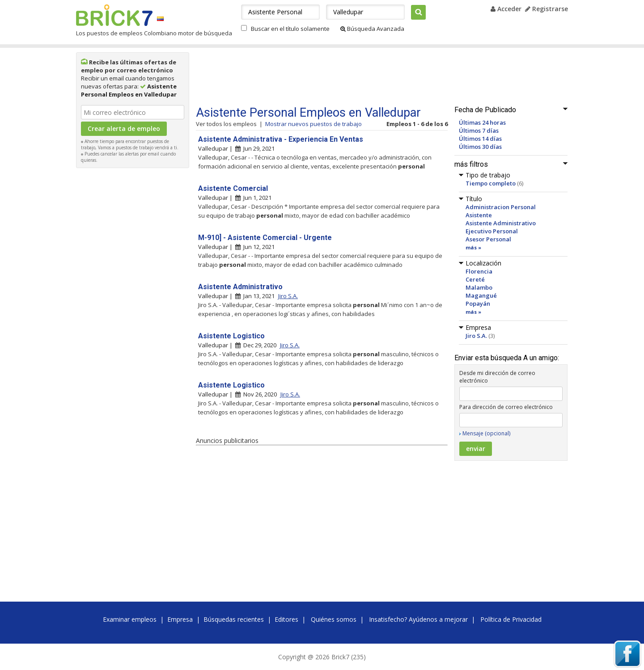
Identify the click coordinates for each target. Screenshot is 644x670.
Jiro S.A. (476, 336)
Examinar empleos (130, 619)
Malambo (479, 287)
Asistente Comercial (233, 188)
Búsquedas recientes (234, 619)
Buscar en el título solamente (290, 29)
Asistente (479, 215)
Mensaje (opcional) (486, 433)
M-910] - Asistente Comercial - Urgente (265, 238)
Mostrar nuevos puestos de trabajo (314, 124)
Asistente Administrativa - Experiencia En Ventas (281, 139)
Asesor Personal (488, 239)
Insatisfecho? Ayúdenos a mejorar (418, 619)
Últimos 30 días (480, 147)
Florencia (479, 271)
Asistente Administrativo (501, 223)
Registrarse (547, 9)
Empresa (180, 619)
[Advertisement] (133, 307)
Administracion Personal (501, 207)
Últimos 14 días (480, 139)
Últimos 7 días (479, 131)
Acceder (506, 9)
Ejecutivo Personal (492, 231)
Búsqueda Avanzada (372, 29)
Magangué (481, 295)
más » (473, 247)
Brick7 (114, 15)
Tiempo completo (491, 183)
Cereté (475, 279)
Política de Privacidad (511, 619)
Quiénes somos (334, 619)
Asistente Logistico (231, 336)
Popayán (478, 303)
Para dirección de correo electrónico (506, 407)
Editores (286, 619)
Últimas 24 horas (482, 122)
